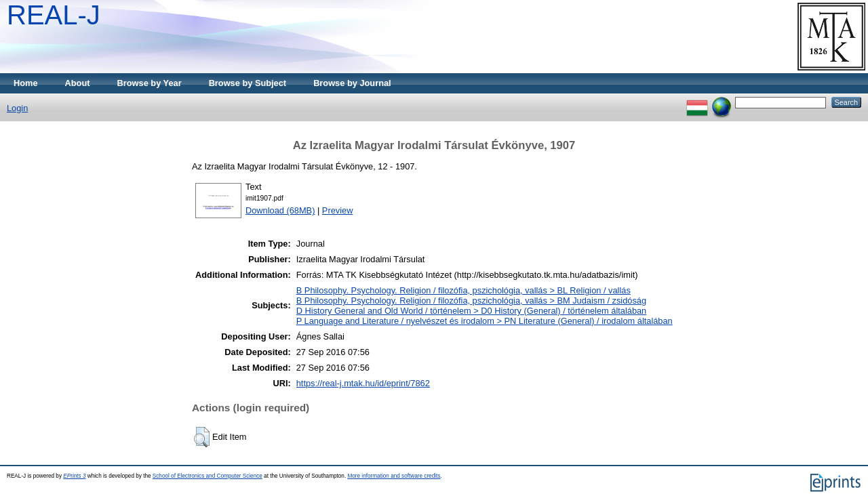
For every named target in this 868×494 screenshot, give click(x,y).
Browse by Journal (352, 83)
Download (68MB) (280, 210)
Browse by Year (150, 83)
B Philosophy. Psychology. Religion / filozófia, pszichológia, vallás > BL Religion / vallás (463, 290)
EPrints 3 (74, 476)
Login (17, 108)
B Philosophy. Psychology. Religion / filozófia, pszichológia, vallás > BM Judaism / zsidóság (471, 301)
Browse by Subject (248, 83)
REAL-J (54, 15)
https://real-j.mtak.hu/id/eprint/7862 (363, 383)
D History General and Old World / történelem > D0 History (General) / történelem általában (471, 311)
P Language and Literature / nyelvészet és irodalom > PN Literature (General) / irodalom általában (485, 321)
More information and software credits (394, 476)
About (78, 83)
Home (26, 83)
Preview (338, 210)
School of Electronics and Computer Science (208, 476)
